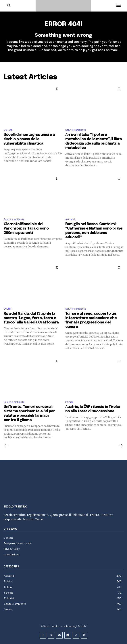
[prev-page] (6, 446)
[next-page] (120, 446)
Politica (69, 402)
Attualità (70, 219)
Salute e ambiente (76, 130)
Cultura (8, 130)
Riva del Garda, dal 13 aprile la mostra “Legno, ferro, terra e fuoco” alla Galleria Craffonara (31, 318)
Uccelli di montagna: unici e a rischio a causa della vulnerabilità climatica (29, 139)
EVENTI (8, 309)
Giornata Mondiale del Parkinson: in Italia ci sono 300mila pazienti (26, 229)
